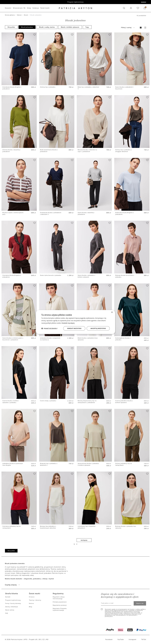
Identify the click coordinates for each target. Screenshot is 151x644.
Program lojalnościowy (75, 2)
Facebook (109, 639)
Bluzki (26, 15)
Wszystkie (11, 27)
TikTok (144, 639)
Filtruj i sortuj (128, 28)
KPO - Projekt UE (31, 639)
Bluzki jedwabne (27, 27)
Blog (31, 607)
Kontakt (8, 597)
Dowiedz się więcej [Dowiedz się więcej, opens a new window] (68, 323)
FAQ (7, 613)
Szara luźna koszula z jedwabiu (51, 275)
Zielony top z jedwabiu (48, 87)
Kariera (31, 603)
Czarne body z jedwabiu (48, 401)
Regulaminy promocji (60, 605)
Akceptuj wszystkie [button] (98, 328)
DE (40, 639)
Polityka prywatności (60, 602)
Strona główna (10, 15)
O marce (32, 597)
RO (47, 639)
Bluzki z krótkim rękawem (70, 27)
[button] (124, 8)
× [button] (112, 312)
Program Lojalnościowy (13, 600)
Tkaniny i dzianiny (35, 600)
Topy (87, 27)
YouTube (121, 639)
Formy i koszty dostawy (13, 603)
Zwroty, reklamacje (12, 607)
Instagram (133, 639)
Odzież (19, 15)
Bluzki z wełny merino (47, 27)
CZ (44, 639)
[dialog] (76, 322)
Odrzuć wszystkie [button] (74, 328)
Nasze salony (10, 610)
